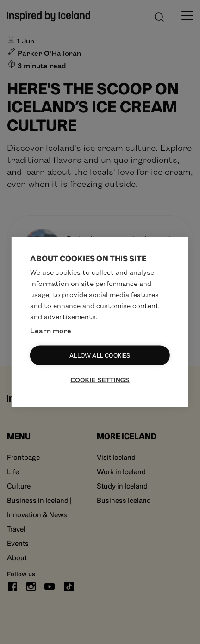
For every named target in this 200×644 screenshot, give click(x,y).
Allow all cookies (100, 356)
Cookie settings (100, 380)
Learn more (51, 330)
